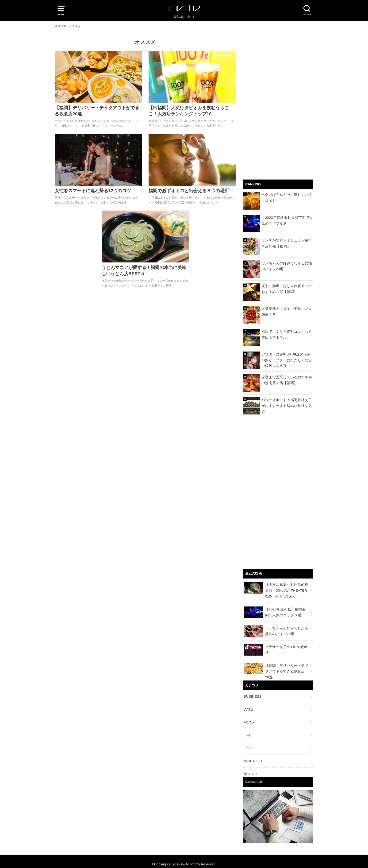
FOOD (249, 718)
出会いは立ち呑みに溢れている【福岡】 (285, 197)
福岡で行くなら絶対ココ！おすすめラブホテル (287, 334)
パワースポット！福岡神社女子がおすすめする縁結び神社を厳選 (287, 403)
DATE (248, 706)
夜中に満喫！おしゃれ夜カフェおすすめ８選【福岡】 (287, 289)
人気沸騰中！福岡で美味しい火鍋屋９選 (287, 311)
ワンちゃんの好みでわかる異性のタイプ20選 (287, 266)
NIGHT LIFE (253, 756)
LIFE (247, 731)
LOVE (248, 743)
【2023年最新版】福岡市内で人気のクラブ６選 (287, 220)
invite (181, 858)
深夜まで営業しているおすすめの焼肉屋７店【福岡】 (287, 380)
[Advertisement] (278, 107)
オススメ (250, 768)
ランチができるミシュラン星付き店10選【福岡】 (287, 243)
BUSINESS (252, 693)
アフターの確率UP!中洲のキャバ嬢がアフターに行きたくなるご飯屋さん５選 (287, 360)
